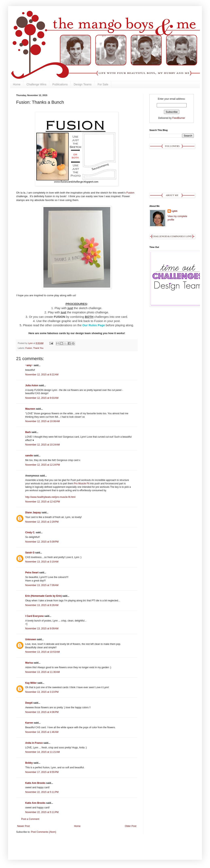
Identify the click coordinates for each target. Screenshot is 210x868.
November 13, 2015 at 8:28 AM (42, 605)
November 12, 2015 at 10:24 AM (43, 445)
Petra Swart (32, 573)
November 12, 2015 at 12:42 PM (43, 502)
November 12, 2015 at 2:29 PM (42, 522)
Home (17, 84)
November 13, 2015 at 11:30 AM (43, 672)
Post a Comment (30, 819)
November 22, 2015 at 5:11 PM (42, 792)
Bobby (29, 763)
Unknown (31, 639)
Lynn (174, 211)
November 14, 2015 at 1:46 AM (42, 732)
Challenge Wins (36, 84)
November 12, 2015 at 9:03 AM (42, 398)
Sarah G (30, 553)
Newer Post (23, 826)
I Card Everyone (34, 616)
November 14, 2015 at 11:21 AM (43, 752)
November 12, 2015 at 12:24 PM (43, 465)
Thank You (38, 348)
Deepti (29, 703)
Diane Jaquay (33, 513)
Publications (60, 84)
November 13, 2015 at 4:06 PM (42, 712)
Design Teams (83, 84)
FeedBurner (179, 118)
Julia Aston (32, 385)
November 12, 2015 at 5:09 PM (42, 542)
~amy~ (29, 365)
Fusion (130, 193)
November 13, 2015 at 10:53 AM (43, 652)
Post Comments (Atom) (44, 832)
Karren (29, 723)
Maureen (30, 409)
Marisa (29, 663)
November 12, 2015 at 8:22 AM (42, 375)
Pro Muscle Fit (82, 484)
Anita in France (34, 743)
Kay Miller (31, 683)
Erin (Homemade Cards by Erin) (44, 596)
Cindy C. (30, 532)
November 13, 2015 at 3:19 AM (42, 562)
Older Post (131, 826)
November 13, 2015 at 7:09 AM (42, 585)
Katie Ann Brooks (35, 783)
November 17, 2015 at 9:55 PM (42, 772)
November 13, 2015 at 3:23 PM (42, 692)
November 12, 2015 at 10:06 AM (43, 421)
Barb (28, 432)
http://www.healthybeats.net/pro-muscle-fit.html (50, 497)
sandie (29, 456)
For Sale (103, 84)
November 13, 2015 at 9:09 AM (42, 629)
